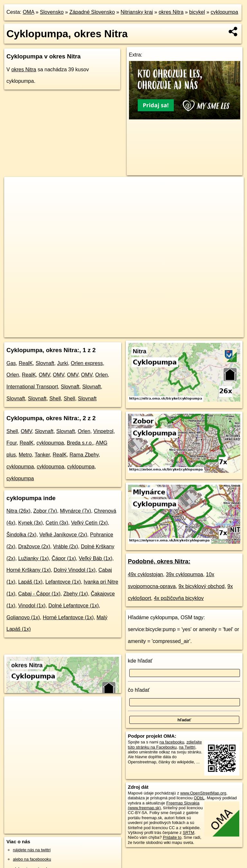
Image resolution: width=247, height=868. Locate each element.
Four (12, 443)
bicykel (197, 12)
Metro (25, 455)
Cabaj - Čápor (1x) (39, 594)
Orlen (13, 375)
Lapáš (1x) (30, 582)
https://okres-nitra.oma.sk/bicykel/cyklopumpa (204, 332)
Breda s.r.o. (80, 443)
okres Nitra (171, 12)
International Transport (32, 387)
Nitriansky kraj (137, 12)
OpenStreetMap (112, 332)
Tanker (42, 455)
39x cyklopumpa (185, 574)
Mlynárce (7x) (75, 511)
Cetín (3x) (57, 523)
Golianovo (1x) (23, 617)
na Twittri (187, 747)
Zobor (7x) (45, 511)
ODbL (199, 798)
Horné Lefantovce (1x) (68, 617)
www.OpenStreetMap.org (203, 793)
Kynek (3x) (30, 523)
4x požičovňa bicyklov (179, 598)
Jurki (62, 363)
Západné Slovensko (92, 12)
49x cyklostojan (146, 574)
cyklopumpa (224, 12)
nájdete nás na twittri (32, 850)
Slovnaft (45, 363)
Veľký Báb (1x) (96, 558)
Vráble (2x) (66, 547)
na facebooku (172, 742)
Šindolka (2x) (21, 535)
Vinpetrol (103, 431)
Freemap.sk (145, 332)
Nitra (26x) (18, 511)
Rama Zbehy (84, 455)
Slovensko (52, 12)
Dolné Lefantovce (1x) (73, 606)
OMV (44, 375)
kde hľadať (140, 661)
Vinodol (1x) (32, 606)
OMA (29, 12)
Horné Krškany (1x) (29, 570)
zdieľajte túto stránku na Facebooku (165, 744)
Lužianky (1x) (33, 558)
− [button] (15, 198)
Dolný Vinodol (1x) (75, 570)
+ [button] (15, 188)
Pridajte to (172, 837)
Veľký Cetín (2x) (89, 523)
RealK (26, 363)
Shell (55, 399)
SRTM (188, 833)
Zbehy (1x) (76, 594)
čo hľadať (139, 690)
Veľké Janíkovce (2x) (63, 535)
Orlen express (87, 363)
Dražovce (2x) (34, 547)
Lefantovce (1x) (63, 582)
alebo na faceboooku (32, 859)
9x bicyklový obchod (201, 586)
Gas (11, 363)
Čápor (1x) (64, 558)
